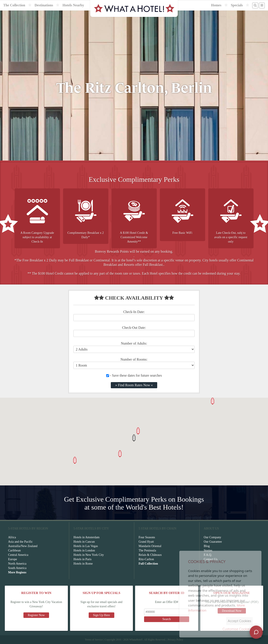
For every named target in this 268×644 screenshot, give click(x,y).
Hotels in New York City (89, 555)
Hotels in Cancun (84, 542)
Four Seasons (147, 537)
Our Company (213, 537)
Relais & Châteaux (150, 555)
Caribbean (14, 550)
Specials (237, 5)
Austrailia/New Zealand (23, 546)
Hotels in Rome (83, 564)
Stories (208, 550)
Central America (18, 555)
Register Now (36, 615)
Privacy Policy (175, 640)
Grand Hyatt (146, 542)
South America (17, 568)
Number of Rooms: (134, 359)
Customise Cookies (237, 629)
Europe (12, 559)
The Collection (14, 5)
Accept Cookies (239, 621)
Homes (216, 5)
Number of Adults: (134, 343)
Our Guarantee (213, 542)
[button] (134, 438)
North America (17, 564)
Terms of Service (94, 640)
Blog (207, 546)
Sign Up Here (101, 615)
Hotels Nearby (73, 5)
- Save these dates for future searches (134, 375)
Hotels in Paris (83, 559)
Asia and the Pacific (20, 542)
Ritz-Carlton (146, 559)
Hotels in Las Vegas (86, 546)
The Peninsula (147, 550)
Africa (12, 537)
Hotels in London (84, 550)
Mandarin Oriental (150, 546)
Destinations (44, 5)
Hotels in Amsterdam (87, 537)
